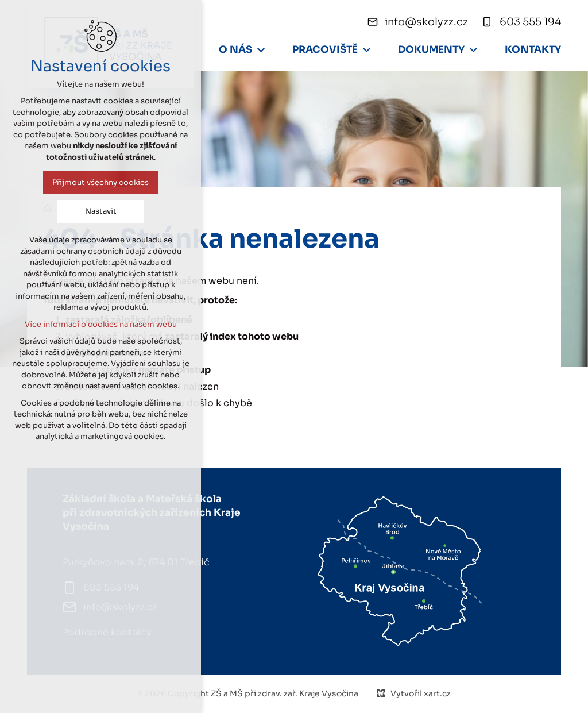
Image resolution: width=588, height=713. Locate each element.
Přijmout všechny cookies (96, 182)
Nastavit (96, 211)
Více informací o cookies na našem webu (96, 324)
